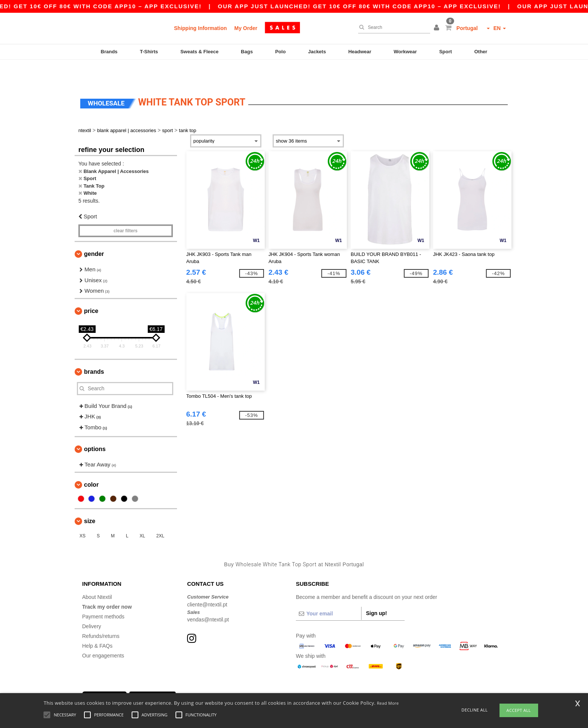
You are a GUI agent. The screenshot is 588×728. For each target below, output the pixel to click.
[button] (438, 28)
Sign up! (376, 591)
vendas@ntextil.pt (208, 597)
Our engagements (103, 633)
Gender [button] (94, 231)
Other (481, 52)
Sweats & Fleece (199, 52)
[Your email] (328, 591)
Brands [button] (94, 349)
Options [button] (95, 426)
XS (82, 513)
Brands (109, 52)
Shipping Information (200, 28)
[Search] (392, 27)
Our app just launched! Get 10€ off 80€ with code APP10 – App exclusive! (399, 6)
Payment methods (103, 594)
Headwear (360, 52)
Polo (280, 52)
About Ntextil (97, 575)
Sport (445, 52)
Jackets (317, 52)
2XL (160, 513)
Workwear (405, 52)
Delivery (92, 604)
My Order (246, 28)
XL (142, 513)
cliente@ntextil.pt (207, 582)
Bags (247, 52)
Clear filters (126, 208)
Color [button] (91, 462)
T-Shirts (149, 52)
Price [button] (91, 288)
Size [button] (90, 499)
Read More (388, 703)
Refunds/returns (101, 614)
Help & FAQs (97, 623)
